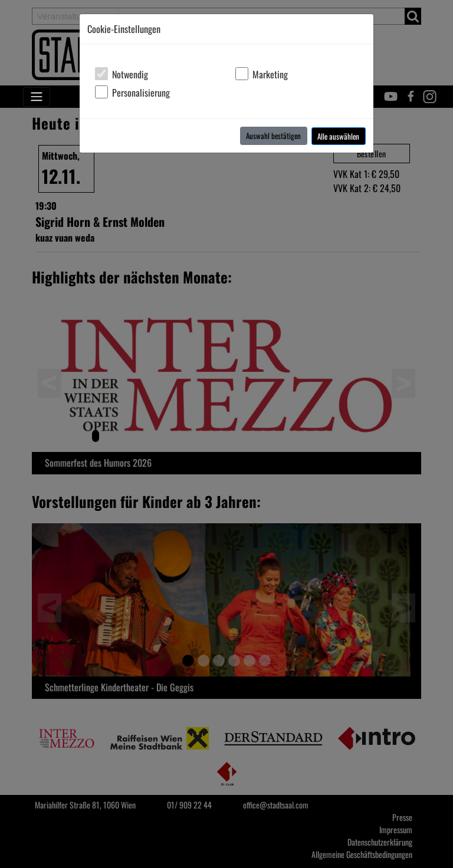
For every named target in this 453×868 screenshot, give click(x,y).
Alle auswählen (338, 136)
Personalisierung (141, 93)
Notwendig (130, 74)
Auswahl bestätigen (273, 136)
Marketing (270, 74)
